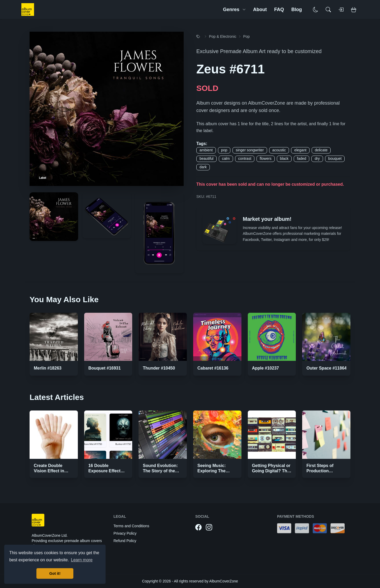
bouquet (335, 158)
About (260, 10)
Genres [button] (234, 10)
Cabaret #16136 (213, 368)
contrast (245, 158)
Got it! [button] (55, 573)
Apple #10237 (265, 368)
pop (224, 150)
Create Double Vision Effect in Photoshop (49, 471)
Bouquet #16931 (105, 368)
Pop (247, 36)
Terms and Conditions (131, 526)
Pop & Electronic (223, 36)
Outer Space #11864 (326, 368)
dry (317, 158)
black (284, 158)
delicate (321, 150)
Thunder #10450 (159, 368)
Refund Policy (125, 541)
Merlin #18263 (48, 368)
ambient (206, 150)
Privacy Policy (125, 533)
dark (203, 167)
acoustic (279, 150)
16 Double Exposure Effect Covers (104, 471)
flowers (265, 158)
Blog (297, 10)
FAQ (279, 10)
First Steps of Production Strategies (320, 471)
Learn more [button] (82, 560)
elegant (300, 150)
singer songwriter (250, 150)
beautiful (206, 158)
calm (226, 158)
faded (301, 158)
